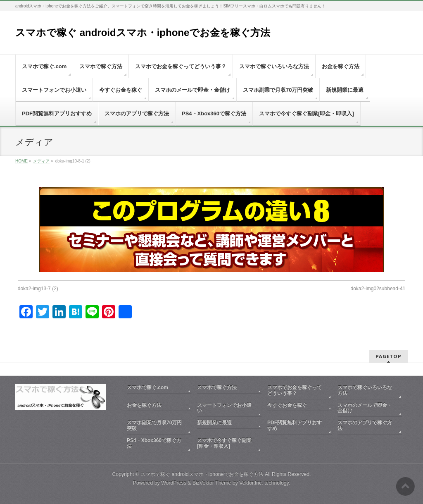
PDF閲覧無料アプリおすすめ (295, 425)
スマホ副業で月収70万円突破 (154, 425)
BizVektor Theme (212, 483)
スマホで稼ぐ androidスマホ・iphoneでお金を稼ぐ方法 (143, 32)
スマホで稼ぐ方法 (217, 387)
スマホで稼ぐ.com (147, 387)
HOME (21, 161)
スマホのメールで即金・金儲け (365, 408)
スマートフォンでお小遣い (224, 408)
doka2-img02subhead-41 (378, 289)
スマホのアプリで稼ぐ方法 (365, 425)
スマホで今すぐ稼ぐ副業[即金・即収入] (224, 443)
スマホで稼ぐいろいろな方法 (365, 390)
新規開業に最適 (214, 423)
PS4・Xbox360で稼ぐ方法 (154, 443)
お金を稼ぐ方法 (144, 405)
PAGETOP (389, 356)
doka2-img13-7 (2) (38, 289)
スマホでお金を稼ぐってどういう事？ (295, 390)
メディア (41, 161)
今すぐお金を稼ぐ (287, 405)
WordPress (174, 483)
